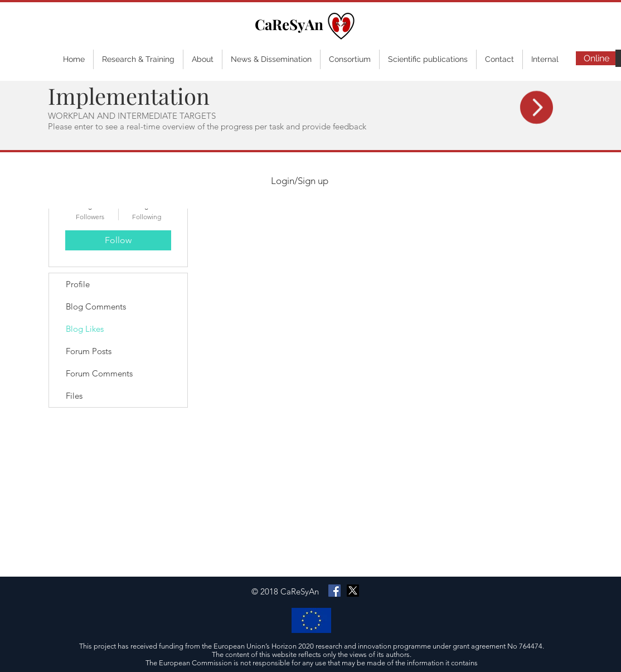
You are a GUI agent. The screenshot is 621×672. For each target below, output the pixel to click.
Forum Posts (89, 351)
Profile (78, 284)
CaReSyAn (289, 24)
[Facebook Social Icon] (334, 591)
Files (74, 396)
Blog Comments (96, 306)
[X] (353, 591)
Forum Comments (99, 373)
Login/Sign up (300, 181)
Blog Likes (85, 329)
